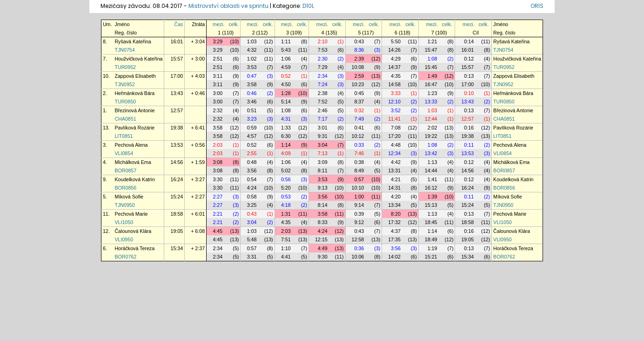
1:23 (433, 93)
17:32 (394, 222)
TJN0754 (124, 50)
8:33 (323, 222)
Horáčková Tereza (134, 248)
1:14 (286, 145)
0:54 (252, 179)
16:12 (431, 188)
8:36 (359, 50)
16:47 (431, 84)
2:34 (323, 76)
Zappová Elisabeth (135, 76)
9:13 (323, 188)
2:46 (323, 110)
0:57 (359, 179)
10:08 (358, 67)
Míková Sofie (129, 197)
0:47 (252, 76)
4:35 (396, 76)
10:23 (358, 84)
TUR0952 (125, 67)
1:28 (286, 93)
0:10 (469, 93)
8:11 (323, 170)
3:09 (323, 162)
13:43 (177, 93)
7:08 (396, 128)
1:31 (286, 214)
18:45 (431, 222)
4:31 (286, 119)
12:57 (177, 110)
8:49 (359, 170)
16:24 (177, 179)
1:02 (252, 59)
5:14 (286, 102)
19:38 (177, 128)
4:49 (323, 248)
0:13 (469, 76)
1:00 (359, 197)
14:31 (394, 188)
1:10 (286, 248)
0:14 (469, 41)
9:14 (359, 205)
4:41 (286, 257)
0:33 (359, 145)
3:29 (218, 41)
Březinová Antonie (134, 110)
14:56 (177, 162)
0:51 (252, 110)
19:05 (177, 231)
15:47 (431, 50)
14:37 (394, 67)
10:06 (358, 257)
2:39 (359, 59)
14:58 (394, 84)
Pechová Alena (131, 145)
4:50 (286, 84)
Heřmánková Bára (134, 93)
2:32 (218, 110)
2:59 (359, 76)
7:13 (323, 153)
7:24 (323, 84)
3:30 (218, 179)
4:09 (286, 153)
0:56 (286, 179)
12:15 (321, 239)
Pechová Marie (131, 214)
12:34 (394, 153)
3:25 (252, 205)
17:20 (394, 136)
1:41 (433, 179)
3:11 (218, 76)
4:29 (396, 59)
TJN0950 (124, 205)
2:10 (323, 41)
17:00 (177, 76)
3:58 (252, 84)
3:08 (218, 162)
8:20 (396, 214)
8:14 (323, 205)
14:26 (394, 50)
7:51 (286, 239)
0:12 (469, 59)
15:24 (177, 197)
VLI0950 (124, 239)
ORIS (537, 6)
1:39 (433, 197)
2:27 (218, 197)
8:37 (359, 102)
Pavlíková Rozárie (134, 128)
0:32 (359, 110)
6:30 (286, 136)
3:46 (252, 102)
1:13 (433, 162)
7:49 (359, 119)
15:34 (177, 248)
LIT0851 (124, 136)
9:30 (323, 257)
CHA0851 (125, 119)
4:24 (252, 188)
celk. (234, 24)
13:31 (394, 170)
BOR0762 (125, 257)
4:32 (252, 50)
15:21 (431, 257)
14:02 (394, 257)
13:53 (177, 145)
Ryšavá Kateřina (133, 41)
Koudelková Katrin (135, 179)
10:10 (358, 188)
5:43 (286, 50)
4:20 (396, 197)
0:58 (252, 197)
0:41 (359, 128)
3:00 (218, 93)
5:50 (396, 41)
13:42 (431, 153)
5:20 (286, 188)
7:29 (323, 67)
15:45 (431, 67)
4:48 (396, 145)
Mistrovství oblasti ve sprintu (228, 6)
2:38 (323, 93)
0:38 (359, 162)
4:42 (396, 162)
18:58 (177, 214)
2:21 (218, 214)
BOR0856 (125, 188)
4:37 (396, 231)
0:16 (469, 128)
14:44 (431, 170)
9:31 (323, 136)
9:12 (359, 222)
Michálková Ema (133, 162)
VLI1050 (124, 222)
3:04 (323, 145)
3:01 (323, 128)
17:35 (394, 239)
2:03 (218, 145)
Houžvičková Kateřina (138, 59)
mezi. (218, 24)
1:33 (286, 128)
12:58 (358, 239)
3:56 (252, 170)
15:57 (177, 59)
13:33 (431, 102)
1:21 (433, 41)
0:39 (359, 214)
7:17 (323, 119)
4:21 (396, 179)
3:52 (396, 110)
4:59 (286, 67)
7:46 (359, 153)
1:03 (252, 41)
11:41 (394, 119)
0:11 (469, 145)
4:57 (252, 136)
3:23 (252, 119)
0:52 (286, 76)
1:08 (433, 59)
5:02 (286, 170)
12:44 (431, 119)
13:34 (394, 205)
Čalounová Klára (133, 231)
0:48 (252, 162)
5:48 (252, 239)
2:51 (218, 59)
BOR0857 (125, 170)
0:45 (359, 93)
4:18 (286, 205)
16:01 (177, 41)
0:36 (359, 248)
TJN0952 (124, 84)
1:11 (286, 41)
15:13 (431, 205)
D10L (308, 6)
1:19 (433, 248)
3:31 (252, 257)
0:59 (252, 128)
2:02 (433, 128)
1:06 (286, 59)
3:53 (252, 67)
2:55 (252, 153)
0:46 (252, 93)
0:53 (286, 197)
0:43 (359, 41)
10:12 (358, 136)
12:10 (394, 102)
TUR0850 (125, 102)
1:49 (433, 76)
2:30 (323, 59)
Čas (178, 24)
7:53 (323, 50)
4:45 (218, 231)
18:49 (431, 239)
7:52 (323, 102)
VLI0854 (124, 153)
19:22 (431, 136)
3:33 (396, 93)
